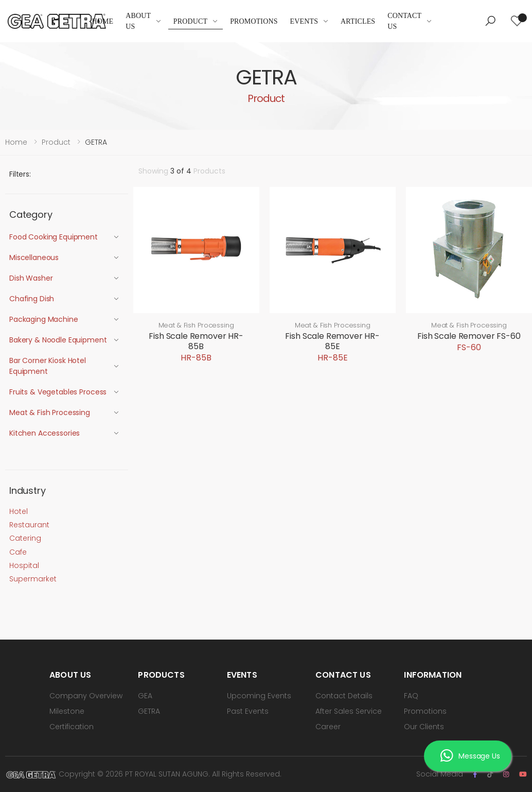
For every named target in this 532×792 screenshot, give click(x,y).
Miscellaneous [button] (34, 257)
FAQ (411, 696)
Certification (72, 727)
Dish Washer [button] (31, 278)
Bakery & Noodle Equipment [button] (58, 340)
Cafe (18, 552)
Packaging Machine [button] (44, 319)
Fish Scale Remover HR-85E (332, 341)
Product (190, 21)
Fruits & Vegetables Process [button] (58, 392)
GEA (145, 696)
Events (304, 21)
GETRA (149, 711)
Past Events (248, 711)
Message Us (470, 757)
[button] (490, 21)
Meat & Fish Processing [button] (50, 412)
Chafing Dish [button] (32, 299)
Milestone (67, 711)
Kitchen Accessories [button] (45, 433)
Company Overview (86, 696)
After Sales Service (349, 711)
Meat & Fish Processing (196, 325)
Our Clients (424, 727)
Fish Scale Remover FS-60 (469, 336)
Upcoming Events (259, 696)
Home (102, 21)
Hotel (19, 511)
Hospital (24, 565)
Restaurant (29, 525)
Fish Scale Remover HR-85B (196, 341)
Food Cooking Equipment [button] (54, 237)
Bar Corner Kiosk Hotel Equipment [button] (48, 366)
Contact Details (344, 696)
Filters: (20, 174)
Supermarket (33, 579)
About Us (138, 21)
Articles (358, 21)
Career (328, 727)
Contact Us (404, 21)
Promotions (254, 21)
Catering (25, 538)
